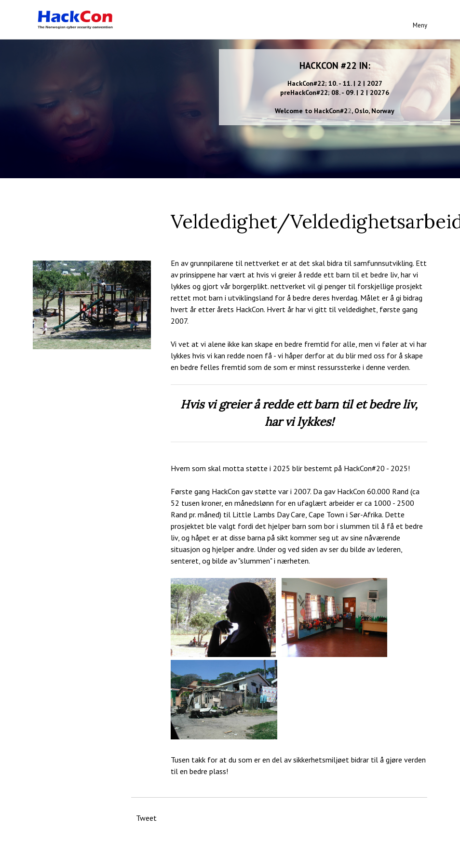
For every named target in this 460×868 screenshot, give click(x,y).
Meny (420, 25)
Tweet (146, 818)
